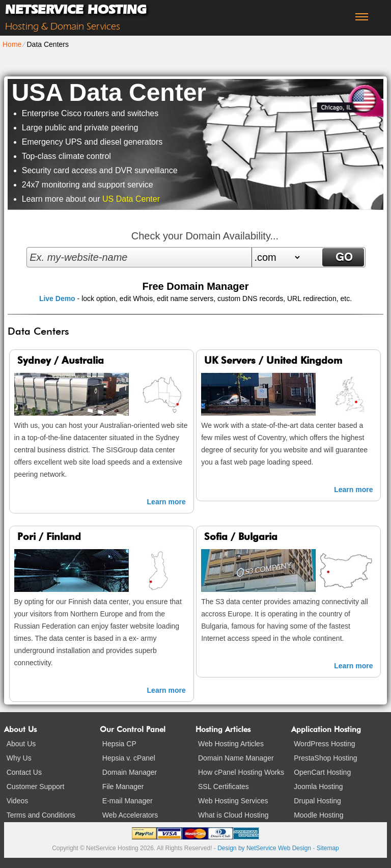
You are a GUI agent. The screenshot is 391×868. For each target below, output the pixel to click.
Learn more (166, 502)
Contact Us (24, 772)
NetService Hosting (76, 9)
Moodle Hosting (318, 815)
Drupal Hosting (317, 801)
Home (12, 44)
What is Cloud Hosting (233, 815)
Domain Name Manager (236, 758)
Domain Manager (130, 772)
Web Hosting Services (233, 801)
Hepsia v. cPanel (129, 758)
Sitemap (328, 848)
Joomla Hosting (318, 786)
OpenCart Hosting (322, 772)
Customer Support (36, 786)
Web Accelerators (130, 815)
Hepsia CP (119, 744)
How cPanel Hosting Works (241, 772)
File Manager (123, 786)
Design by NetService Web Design (264, 848)
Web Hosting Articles (231, 744)
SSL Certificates (224, 786)
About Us (21, 744)
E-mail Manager (128, 801)
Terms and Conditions (41, 815)
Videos (18, 801)
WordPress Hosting (324, 744)
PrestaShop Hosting (326, 758)
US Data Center (131, 199)
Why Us (19, 758)
